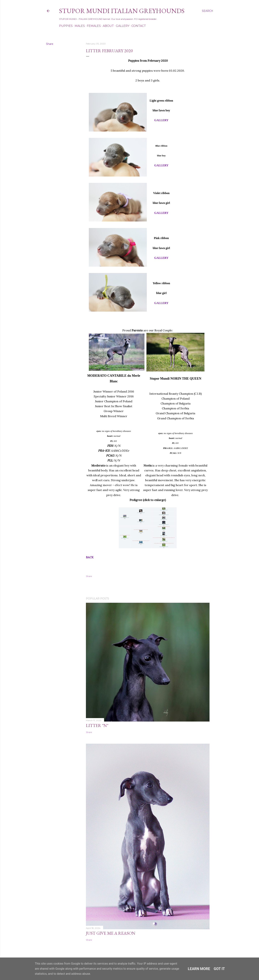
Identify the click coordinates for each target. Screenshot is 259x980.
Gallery (123, 26)
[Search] (208, 11)
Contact (139, 26)
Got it (219, 969)
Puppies (66, 26)
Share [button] (50, 44)
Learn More (199, 969)
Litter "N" (97, 725)
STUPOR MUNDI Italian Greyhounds (122, 11)
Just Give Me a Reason (111, 933)
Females (94, 26)
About (108, 26)
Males (80, 26)
